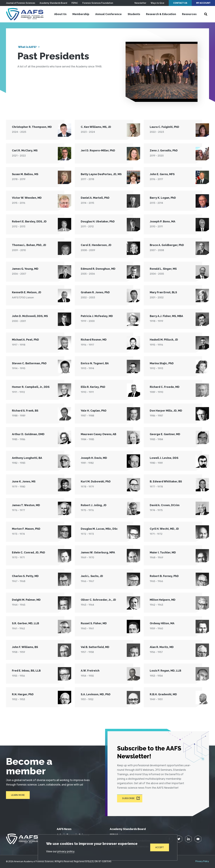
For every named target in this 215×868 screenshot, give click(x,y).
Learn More (18, 795)
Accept (160, 847)
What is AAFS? (27, 47)
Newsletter (140, 3)
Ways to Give (157, 3)
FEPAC (75, 3)
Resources (189, 14)
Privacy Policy (202, 861)
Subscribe (128, 798)
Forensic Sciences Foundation (98, 3)
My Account (203, 3)
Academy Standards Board (53, 3)
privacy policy (66, 851)
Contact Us (180, 3)
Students (134, 14)
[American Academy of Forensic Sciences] (25, 14)
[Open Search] (206, 14)
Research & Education (161, 14)
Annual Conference (108, 14)
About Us (60, 14)
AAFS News (64, 829)
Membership (81, 14)
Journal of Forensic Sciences (21, 3)
